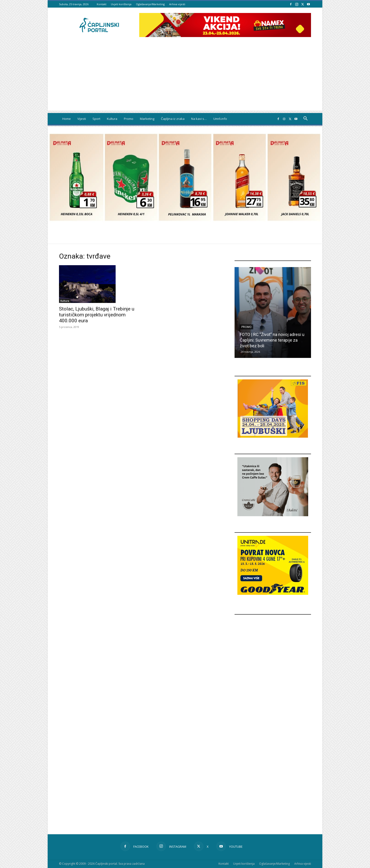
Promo (129, 119)
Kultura (112, 119)
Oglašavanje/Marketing (150, 4)
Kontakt (102, 4)
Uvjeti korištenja (121, 4)
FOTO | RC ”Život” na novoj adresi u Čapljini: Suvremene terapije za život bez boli (272, 340)
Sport (96, 119)
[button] (305, 119)
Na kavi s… (199, 119)
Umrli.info (220, 119)
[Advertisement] (185, 78)
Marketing (147, 119)
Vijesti (82, 119)
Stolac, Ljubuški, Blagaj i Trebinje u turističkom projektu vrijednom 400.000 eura (97, 315)
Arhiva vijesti (177, 4)
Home (67, 119)
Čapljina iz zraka (173, 119)
